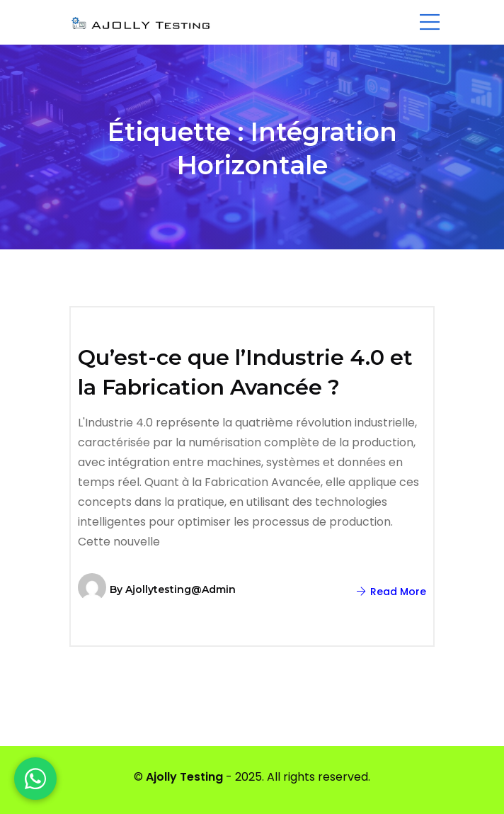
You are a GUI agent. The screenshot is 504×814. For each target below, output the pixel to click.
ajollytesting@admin (181, 589)
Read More (391, 592)
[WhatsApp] (35, 779)
